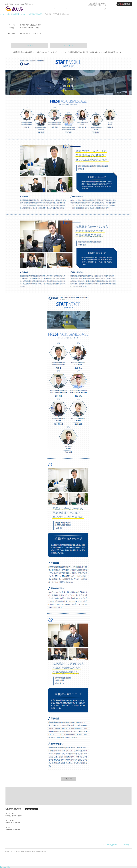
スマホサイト (68, 45)
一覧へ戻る (68, 779)
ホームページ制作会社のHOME (9, 14)
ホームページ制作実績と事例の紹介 (31, 14)
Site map (126, 845)
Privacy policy (112, 845)
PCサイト (29, 45)
